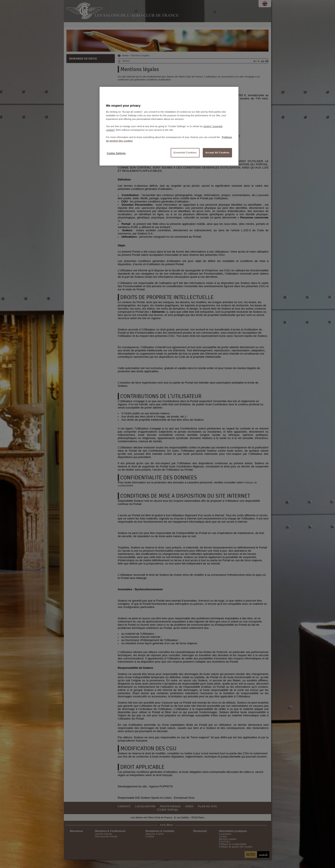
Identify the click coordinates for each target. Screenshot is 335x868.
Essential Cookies (185, 153)
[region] (169, 126)
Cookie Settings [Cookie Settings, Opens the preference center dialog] (116, 153)
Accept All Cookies (217, 153)
